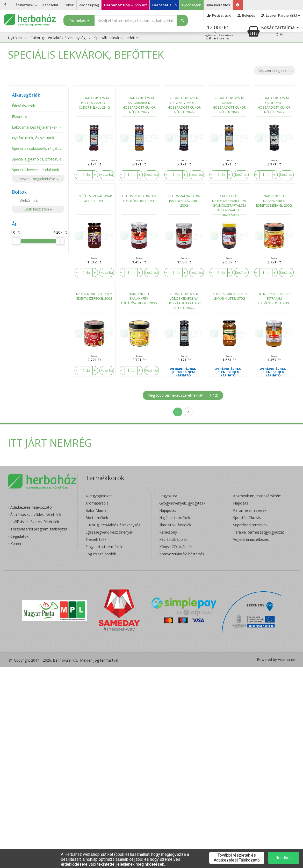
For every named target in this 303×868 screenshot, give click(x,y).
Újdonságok (192, 5)
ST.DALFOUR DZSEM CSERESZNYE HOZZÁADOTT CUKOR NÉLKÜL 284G (274, 105)
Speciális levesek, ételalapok (35, 170)
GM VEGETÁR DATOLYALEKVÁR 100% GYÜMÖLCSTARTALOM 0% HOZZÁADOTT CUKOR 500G (229, 204)
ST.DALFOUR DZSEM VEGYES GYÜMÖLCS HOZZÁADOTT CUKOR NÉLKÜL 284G (184, 105)
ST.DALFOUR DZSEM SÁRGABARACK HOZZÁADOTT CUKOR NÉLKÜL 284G (139, 105)
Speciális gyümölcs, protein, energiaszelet (47, 159)
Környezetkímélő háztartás (182, 554)
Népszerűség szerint (275, 70)
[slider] (16, 241)
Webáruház (29, 201)
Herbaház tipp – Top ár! (125, 5)
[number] (86, 175)
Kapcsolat (50, 5)
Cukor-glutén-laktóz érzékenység (58, 38)
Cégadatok (19, 536)
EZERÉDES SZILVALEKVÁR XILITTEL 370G (94, 198)
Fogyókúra (168, 496)
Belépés (246, 15)
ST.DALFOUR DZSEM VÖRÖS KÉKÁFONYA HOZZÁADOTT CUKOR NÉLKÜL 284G (184, 301)
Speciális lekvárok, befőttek (117, 38)
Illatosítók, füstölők (175, 525)
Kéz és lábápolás (173, 539)
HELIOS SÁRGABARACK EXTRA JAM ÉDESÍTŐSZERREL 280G (274, 299)
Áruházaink (26, 5)
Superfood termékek (250, 525)
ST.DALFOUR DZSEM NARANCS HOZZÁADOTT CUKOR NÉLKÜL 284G (229, 105)
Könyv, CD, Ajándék (176, 547)
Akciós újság (89, 5)
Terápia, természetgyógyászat (259, 532)
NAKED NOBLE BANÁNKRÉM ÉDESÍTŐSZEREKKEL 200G (139, 299)
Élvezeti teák (96, 539)
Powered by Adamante (276, 660)
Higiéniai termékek (175, 518)
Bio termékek (97, 518)
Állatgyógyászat (99, 496)
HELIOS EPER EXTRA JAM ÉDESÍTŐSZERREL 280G (139, 198)
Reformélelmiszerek (250, 510)
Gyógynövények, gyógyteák (182, 503)
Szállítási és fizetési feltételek (35, 522)
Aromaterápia (97, 503)
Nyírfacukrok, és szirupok (33, 138)
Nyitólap (15, 38)
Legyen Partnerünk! (280, 15)
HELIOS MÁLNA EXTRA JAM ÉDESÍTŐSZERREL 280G (184, 201)
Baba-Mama (96, 510)
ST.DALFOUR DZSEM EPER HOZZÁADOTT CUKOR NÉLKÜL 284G (94, 103)
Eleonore (19, 117)
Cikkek (69, 5)
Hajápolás (168, 510)
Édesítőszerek (23, 106)
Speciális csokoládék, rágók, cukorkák (43, 148)
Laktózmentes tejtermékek (35, 127)
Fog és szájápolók (101, 554)
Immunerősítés (218, 5)
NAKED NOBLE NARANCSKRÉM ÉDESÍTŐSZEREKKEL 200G (274, 201)
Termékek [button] (79, 20)
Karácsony (168, 532)
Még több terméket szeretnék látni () (183, 395)
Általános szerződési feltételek (36, 514)
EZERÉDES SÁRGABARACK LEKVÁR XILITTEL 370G (229, 296)
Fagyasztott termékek (104, 547)
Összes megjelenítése (38, 179)
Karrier (16, 544)
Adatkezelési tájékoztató (31, 507)
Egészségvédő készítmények (109, 532)
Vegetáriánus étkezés (251, 539)
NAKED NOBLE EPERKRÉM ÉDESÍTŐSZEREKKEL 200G (94, 296)
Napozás (241, 503)
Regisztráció (219, 15)
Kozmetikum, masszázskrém (257, 496)
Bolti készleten (38, 209)
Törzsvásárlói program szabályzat (39, 529)
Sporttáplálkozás (247, 518)
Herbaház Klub (164, 5)
